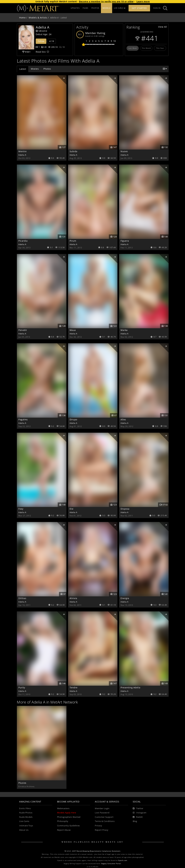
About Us (24, 830)
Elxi (72, 509)
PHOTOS (95, 8)
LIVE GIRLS (120, 8)
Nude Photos (26, 813)
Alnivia (73, 598)
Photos (47, 69)
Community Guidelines (68, 826)
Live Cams (24, 821)
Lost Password (102, 813)
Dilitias (22, 598)
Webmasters (63, 808)
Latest (23, 69)
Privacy (99, 826)
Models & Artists (38, 18)
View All (163, 27)
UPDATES (75, 8)
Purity (22, 687)
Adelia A (22, 155)
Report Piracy (102, 830)
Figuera (125, 241)
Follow (41, 41)
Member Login (102, 808)
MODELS (107, 8)
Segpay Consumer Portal (111, 864)
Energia (125, 598)
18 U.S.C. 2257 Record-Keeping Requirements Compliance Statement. (93, 851)
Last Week (133, 48)
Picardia (23, 241)
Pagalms (23, 419)
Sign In (157, 8)
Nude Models (26, 817)
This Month (146, 48)
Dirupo (73, 419)
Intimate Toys (26, 826)
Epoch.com (123, 860)
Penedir (23, 330)
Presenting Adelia (130, 687)
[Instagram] (140, 813)
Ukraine (41, 31)
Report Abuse (64, 830)
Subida (73, 151)
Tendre (74, 687)
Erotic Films (25, 808)
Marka (124, 330)
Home (22, 18)
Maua (73, 330)
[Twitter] (138, 809)
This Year (160, 48)
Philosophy (63, 821)
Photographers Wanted (69, 817)
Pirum (73, 241)
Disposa (125, 509)
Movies (35, 69)
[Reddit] (138, 817)
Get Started (139, 8)
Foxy (21, 509)
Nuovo (124, 151)
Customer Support (104, 817)
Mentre (22, 151)
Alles (123, 419)
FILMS (85, 8)
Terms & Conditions (105, 821)
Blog (135, 821)
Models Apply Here (67, 813)
